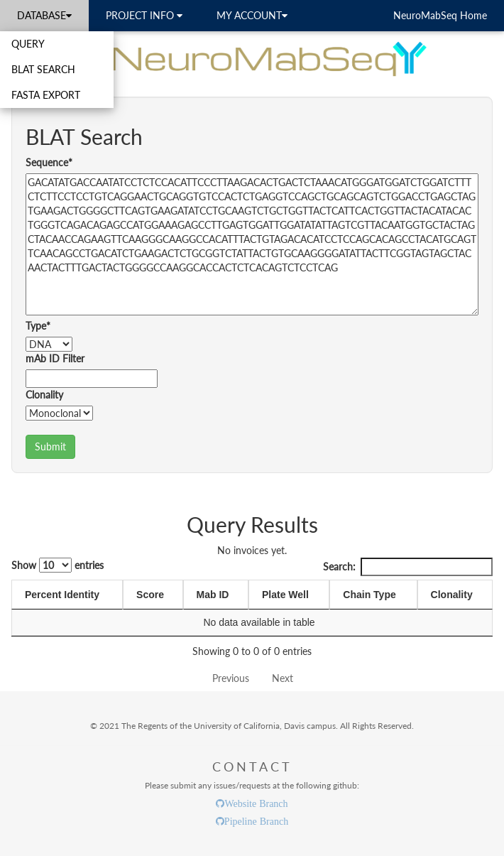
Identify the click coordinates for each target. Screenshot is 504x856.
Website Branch (256, 803)
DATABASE (44, 15)
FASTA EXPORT (46, 95)
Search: (408, 567)
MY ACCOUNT (252, 15)
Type (38, 326)
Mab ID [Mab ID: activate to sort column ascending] (213, 595)
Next (283, 678)
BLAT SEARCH (43, 69)
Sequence (49, 162)
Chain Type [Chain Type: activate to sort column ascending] (369, 595)
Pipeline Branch (256, 821)
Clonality (44, 395)
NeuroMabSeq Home (440, 15)
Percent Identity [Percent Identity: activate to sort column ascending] (62, 595)
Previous (231, 678)
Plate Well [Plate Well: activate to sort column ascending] (285, 595)
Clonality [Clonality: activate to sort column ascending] (452, 595)
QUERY (28, 44)
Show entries (57, 565)
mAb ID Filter (55, 358)
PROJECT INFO (144, 15)
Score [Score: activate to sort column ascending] (150, 595)
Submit (50, 446)
